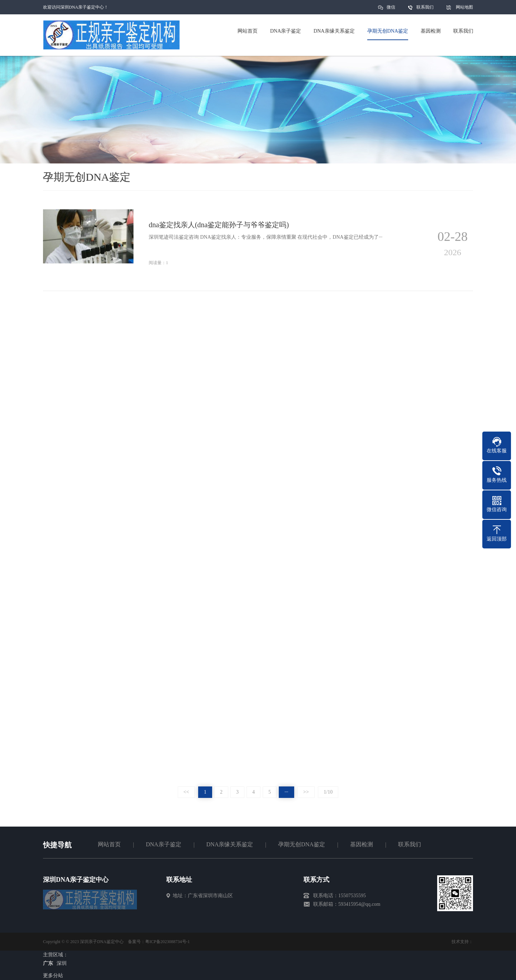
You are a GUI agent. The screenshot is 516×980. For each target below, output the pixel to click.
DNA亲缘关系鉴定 (230, 844)
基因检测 (362, 844)
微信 (391, 9)
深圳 (62, 963)
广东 (48, 963)
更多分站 (53, 976)
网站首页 (109, 844)
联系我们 (425, 7)
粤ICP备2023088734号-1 (168, 942)
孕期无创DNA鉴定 (302, 844)
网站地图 (464, 7)
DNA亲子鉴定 (164, 844)
